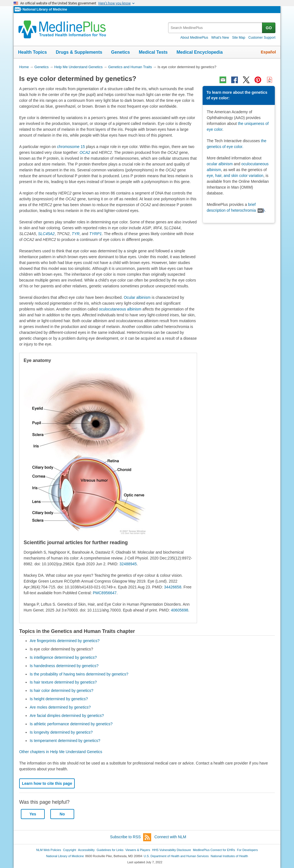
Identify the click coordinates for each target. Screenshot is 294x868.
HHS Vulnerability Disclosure (171, 850)
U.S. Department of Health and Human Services (176, 856)
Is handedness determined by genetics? (64, 666)
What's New (220, 38)
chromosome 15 (71, 147)
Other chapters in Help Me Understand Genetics (61, 752)
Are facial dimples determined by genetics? (67, 716)
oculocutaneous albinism (120, 309)
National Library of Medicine (45, 9)
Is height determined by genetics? (59, 699)
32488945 (128, 564)
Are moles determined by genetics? (60, 707)
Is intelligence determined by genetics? (63, 657)
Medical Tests (153, 52)
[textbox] (215, 28)
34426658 (173, 587)
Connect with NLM (170, 837)
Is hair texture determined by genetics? (63, 682)
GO (269, 28)
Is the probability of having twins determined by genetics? (79, 674)
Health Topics (33, 52)
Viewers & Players (138, 850)
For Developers (247, 850)
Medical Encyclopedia (200, 52)
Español (268, 52)
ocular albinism (220, 164)
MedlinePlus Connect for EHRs (214, 850)
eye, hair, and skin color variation (235, 176)
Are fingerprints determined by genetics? (65, 641)
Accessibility (86, 850)
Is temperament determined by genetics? (65, 741)
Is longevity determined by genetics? (61, 732)
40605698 (180, 610)
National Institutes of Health (229, 856)
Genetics (121, 52)
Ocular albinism (137, 297)
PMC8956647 (105, 593)
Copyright (70, 850)
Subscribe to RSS (131, 837)
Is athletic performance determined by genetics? (71, 724)
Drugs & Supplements (79, 52)
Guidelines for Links (110, 850)
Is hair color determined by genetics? (62, 691)
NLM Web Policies (49, 850)
